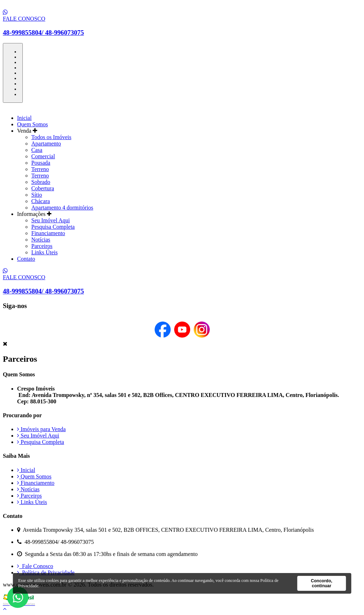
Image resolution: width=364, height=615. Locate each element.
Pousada (41, 163)
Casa (37, 150)
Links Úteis (44, 252)
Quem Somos (33, 124)
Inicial (24, 118)
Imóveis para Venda (41, 429)
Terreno (40, 169)
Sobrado (41, 182)
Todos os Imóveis (51, 137)
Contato (26, 259)
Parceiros (42, 246)
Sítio (37, 195)
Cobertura (43, 188)
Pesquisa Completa (53, 227)
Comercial (43, 156)
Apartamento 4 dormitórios (62, 208)
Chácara (41, 201)
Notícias (41, 240)
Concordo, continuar (322, 583)
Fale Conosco (35, 566)
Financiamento (48, 233)
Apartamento (46, 144)
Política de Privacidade (46, 572)
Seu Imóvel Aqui (50, 220)
